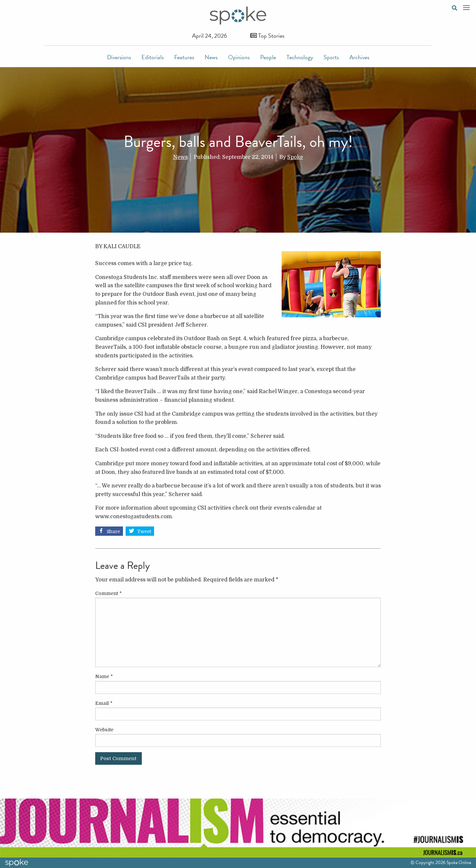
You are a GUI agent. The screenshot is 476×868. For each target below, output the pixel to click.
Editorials (153, 57)
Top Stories (267, 36)
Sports (331, 57)
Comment (108, 593)
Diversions (119, 57)
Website (104, 730)
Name (104, 676)
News (211, 57)
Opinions (239, 57)
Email (104, 703)
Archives (359, 57)
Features (184, 57)
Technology (300, 57)
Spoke (295, 157)
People (268, 57)
